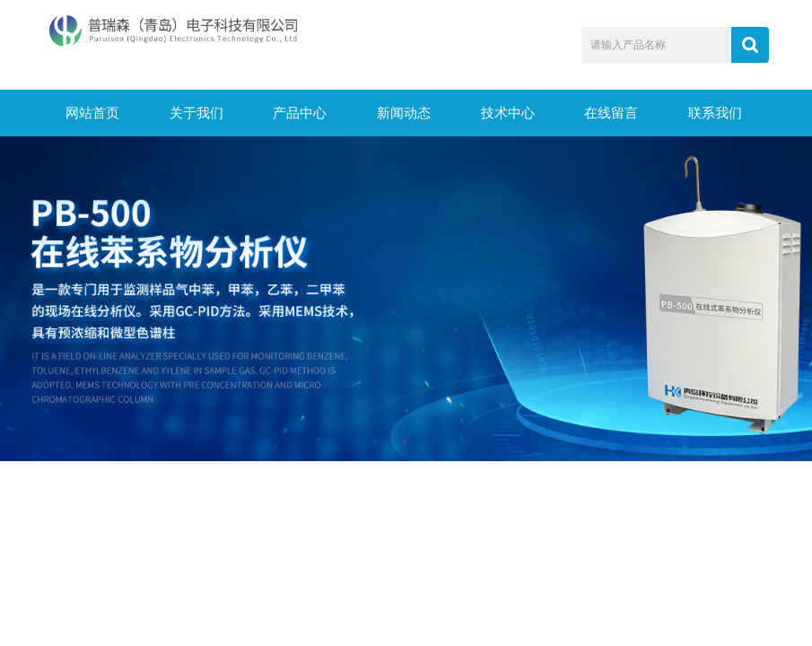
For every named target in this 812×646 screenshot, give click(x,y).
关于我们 (196, 113)
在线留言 (611, 113)
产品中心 (300, 113)
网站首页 (92, 113)
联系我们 (715, 113)
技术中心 (508, 113)
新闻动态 (404, 113)
